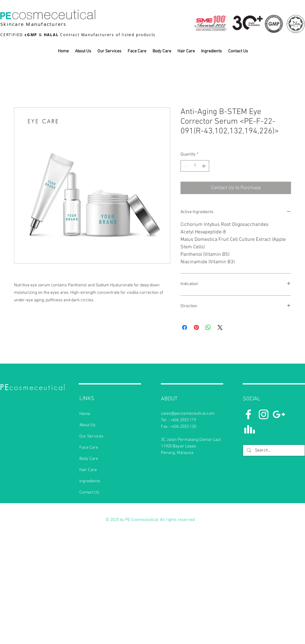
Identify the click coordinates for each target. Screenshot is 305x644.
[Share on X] (220, 327)
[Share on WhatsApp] (208, 327)
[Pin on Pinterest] (196, 327)
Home (85, 414)
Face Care (89, 448)
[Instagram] (264, 414)
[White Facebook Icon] (248, 414)
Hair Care (88, 470)
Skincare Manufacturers (33, 24)
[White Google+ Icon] (279, 414)
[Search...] (273, 451)
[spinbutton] (195, 166)
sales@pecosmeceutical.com (188, 414)
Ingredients (90, 481)
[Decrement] (185, 166)
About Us (87, 425)
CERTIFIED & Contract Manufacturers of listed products (78, 35)
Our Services (91, 436)
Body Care (89, 459)
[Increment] (204, 166)
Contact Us (89, 492)
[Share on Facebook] (185, 327)
